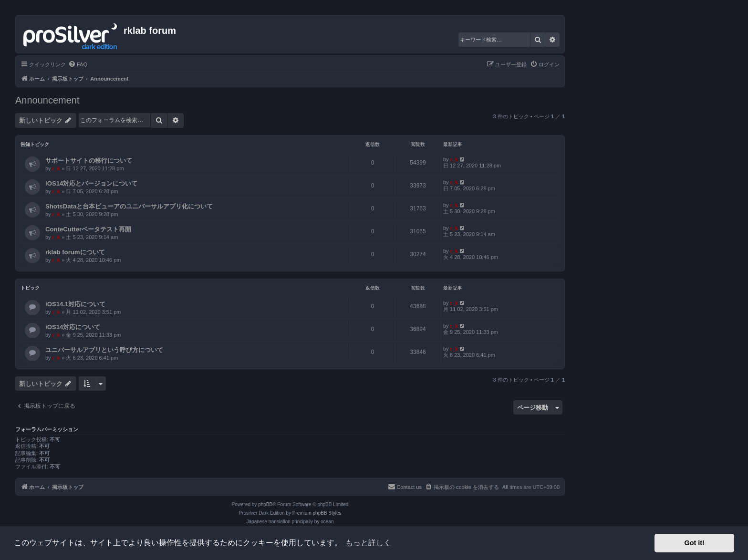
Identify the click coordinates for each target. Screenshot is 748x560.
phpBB (265, 504)
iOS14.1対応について (75, 304)
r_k (57, 168)
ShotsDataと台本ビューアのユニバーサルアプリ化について (129, 206)
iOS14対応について (73, 327)
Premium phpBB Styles (317, 513)
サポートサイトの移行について (89, 161)
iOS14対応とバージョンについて (91, 183)
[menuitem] (78, 64)
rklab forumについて (75, 252)
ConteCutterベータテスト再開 (88, 229)
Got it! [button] (695, 543)
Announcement (47, 100)
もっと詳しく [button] (368, 543)
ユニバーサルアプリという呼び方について (104, 350)
